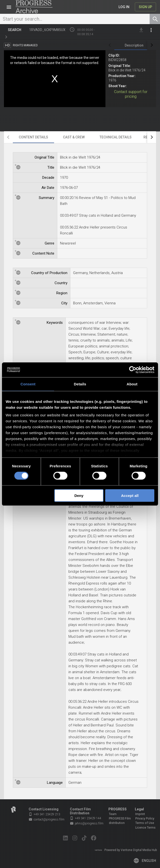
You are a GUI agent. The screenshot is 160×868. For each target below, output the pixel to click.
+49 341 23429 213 (44, 814)
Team (113, 814)
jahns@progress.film (87, 823)
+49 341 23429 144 (86, 818)
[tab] (134, 45)
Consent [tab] (28, 384)
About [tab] (132, 384)
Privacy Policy (145, 819)
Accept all (130, 496)
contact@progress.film (47, 819)
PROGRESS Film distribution (120, 821)
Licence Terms (145, 828)
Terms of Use (145, 823)
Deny (79, 496)
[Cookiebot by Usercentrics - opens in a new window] (133, 370)
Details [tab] (80, 384)
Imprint (140, 814)
